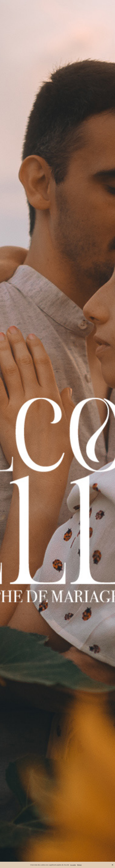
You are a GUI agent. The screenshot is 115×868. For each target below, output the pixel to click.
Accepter (73, 865)
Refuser (79, 865)
